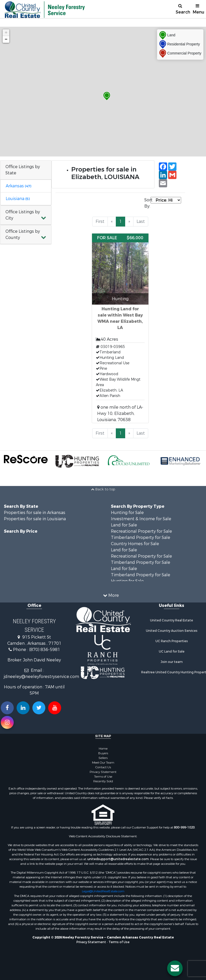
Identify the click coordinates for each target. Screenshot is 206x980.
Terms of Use (103, 777)
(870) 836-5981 (45, 650)
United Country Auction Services (172, 631)
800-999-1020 (184, 827)
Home (103, 749)
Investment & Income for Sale (141, 519)
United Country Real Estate (172, 620)
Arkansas (18, 186)
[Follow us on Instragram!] (7, 722)
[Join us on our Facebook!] (7, 708)
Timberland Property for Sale (141, 537)
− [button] (6, 39)
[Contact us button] (175, 968)
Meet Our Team (103, 763)
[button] (26, 215)
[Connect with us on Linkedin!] (23, 708)
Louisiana (18, 199)
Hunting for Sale (127, 513)
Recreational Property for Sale (141, 531)
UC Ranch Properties (172, 641)
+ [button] (6, 33)
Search (182, 9)
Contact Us (103, 767)
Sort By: (147, 203)
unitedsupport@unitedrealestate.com (118, 859)
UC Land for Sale (172, 652)
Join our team (172, 662)
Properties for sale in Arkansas (35, 513)
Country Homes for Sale (135, 544)
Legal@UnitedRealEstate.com (103, 891)
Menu (198, 9)
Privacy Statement (103, 772)
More (111, 595)
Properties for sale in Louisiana (35, 519)
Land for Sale (124, 525)
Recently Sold (103, 781)
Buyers (103, 753)
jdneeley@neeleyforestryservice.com (41, 677)
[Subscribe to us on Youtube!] (55, 708)
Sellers (103, 758)
